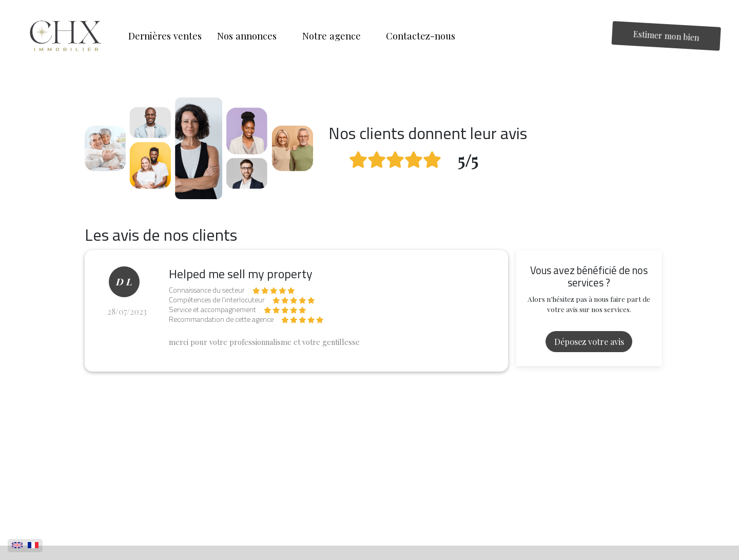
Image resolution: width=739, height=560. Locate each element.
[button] (252, 36)
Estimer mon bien (667, 36)
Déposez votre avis (589, 341)
